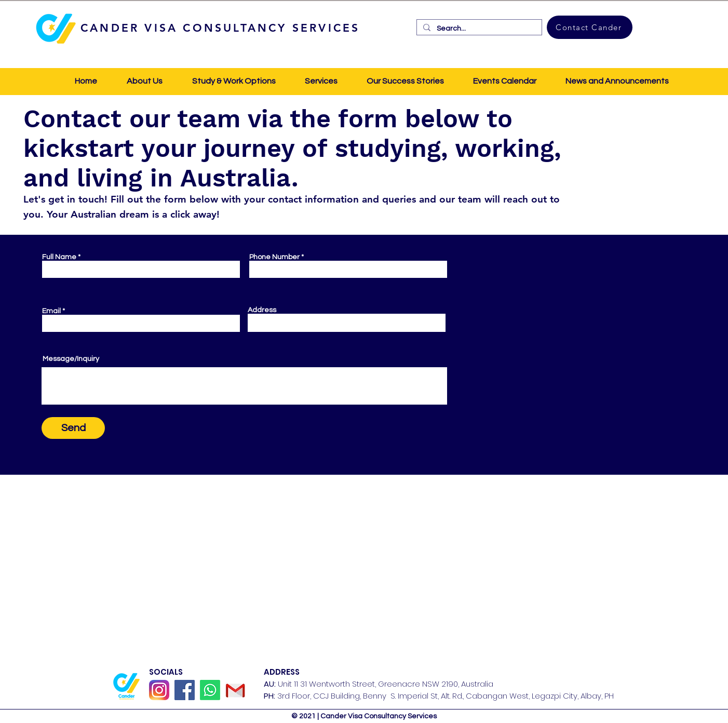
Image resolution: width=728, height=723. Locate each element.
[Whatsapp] (210, 690)
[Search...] (478, 29)
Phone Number (274, 257)
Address (262, 310)
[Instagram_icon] (159, 690)
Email (51, 311)
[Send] (73, 428)
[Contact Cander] (590, 27)
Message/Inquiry (71, 359)
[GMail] (235, 690)
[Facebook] (185, 690)
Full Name (59, 257)
